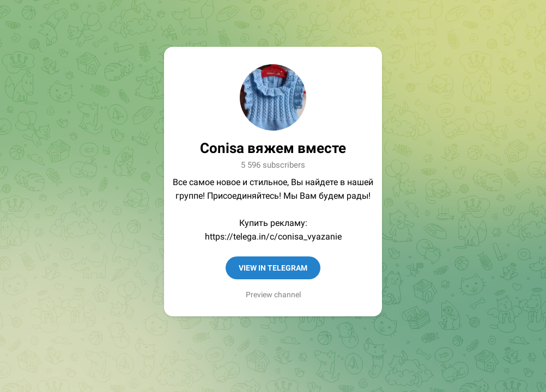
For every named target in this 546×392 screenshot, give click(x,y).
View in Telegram (273, 268)
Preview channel (273, 295)
